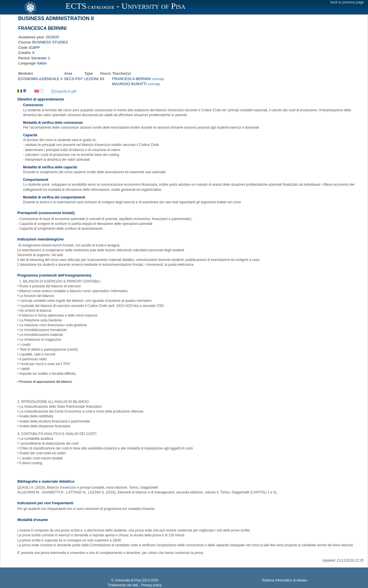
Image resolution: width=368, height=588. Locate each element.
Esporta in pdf (64, 91)
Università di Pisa (128, 580)
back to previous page (347, 2)
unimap (158, 79)
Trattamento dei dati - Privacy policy (135, 585)
